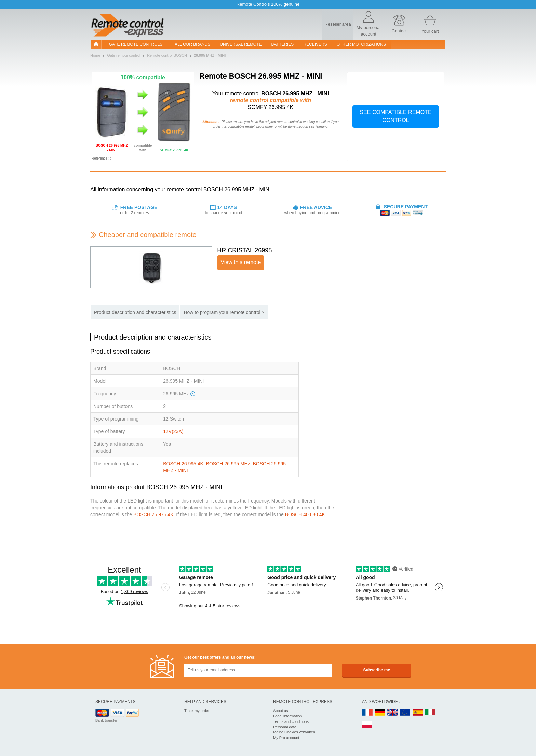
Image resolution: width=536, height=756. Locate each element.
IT (430, 712)
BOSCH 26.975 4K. (154, 514)
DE (380, 712)
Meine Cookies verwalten (294, 732)
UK (393, 712)
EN (405, 712)
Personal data (285, 727)
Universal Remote (241, 44)
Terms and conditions (291, 721)
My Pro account (286, 738)
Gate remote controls (136, 44)
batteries (283, 44)
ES (418, 712)
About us (280, 711)
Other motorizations (361, 44)
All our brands (192, 44)
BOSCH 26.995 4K (183, 464)
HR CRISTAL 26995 (244, 250)
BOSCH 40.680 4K (305, 514)
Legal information (287, 716)
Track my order (197, 711)
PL (367, 725)
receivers (315, 44)
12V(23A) (173, 431)
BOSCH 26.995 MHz (228, 464)
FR (367, 712)
